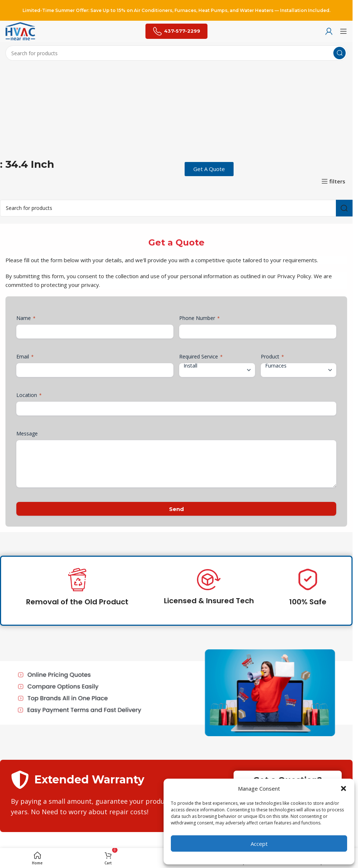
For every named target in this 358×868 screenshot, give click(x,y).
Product (272, 356)
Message (27, 433)
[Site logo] (20, 31)
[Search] (176, 53)
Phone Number (199, 318)
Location (29, 395)
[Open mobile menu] (343, 31)
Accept (259, 844)
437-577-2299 (176, 31)
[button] (343, 788)
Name (26, 318)
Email (25, 356)
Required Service (201, 356)
